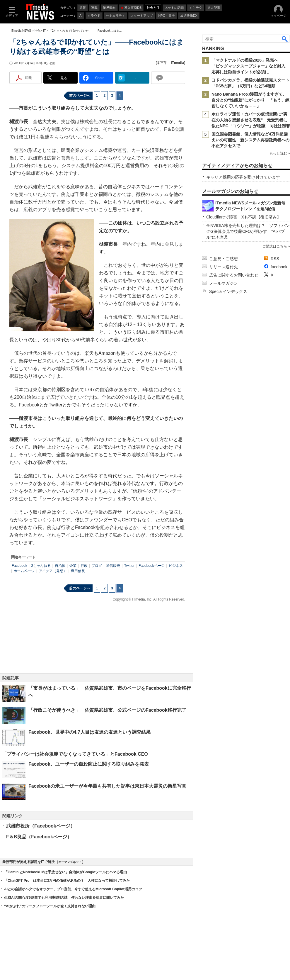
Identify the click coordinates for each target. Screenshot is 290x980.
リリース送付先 (224, 267)
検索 (285, 39)
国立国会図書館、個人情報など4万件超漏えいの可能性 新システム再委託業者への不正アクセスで (250, 140)
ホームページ (24, 571)
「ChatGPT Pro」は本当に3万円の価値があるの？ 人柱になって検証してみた (67, 881)
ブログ (97, 566)
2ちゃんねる (41, 566)
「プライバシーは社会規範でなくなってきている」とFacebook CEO (75, 754)
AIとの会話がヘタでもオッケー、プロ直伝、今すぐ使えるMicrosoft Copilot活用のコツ (73, 889)
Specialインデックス (228, 291)
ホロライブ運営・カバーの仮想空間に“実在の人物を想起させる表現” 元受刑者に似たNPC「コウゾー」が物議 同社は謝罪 (251, 120)
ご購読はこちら (275, 246)
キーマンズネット (70, 862)
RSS (275, 259)
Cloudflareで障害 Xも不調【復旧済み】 (244, 217)
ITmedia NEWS (21, 31)
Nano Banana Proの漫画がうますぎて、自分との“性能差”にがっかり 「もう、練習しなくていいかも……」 (250, 100)
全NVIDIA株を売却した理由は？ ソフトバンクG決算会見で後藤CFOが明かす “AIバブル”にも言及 (248, 231)
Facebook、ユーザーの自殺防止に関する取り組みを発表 (89, 764)
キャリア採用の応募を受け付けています (243, 177)
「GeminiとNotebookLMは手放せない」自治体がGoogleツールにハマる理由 (65, 872)
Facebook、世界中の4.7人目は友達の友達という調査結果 (89, 732)
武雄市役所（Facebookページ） (41, 826)
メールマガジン (224, 283)
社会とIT (40, 31)
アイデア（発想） (53, 571)
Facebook (19, 566)
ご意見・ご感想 (224, 259)
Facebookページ (152, 566)
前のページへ (80, 96)
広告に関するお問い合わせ (234, 275)
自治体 (60, 566)
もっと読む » (280, 153)
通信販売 (113, 566)
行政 (84, 566)
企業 (73, 566)
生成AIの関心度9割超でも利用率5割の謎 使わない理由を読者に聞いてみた (64, 898)
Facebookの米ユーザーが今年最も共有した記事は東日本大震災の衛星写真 (107, 786)
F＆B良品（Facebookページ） (39, 837)
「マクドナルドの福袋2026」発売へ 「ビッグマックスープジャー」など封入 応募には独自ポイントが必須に (250, 66)
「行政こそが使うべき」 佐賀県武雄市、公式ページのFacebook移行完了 (107, 710)
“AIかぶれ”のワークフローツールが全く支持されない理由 (50, 906)
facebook (279, 267)
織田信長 (78, 571)
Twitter (129, 566)
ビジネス (176, 566)
